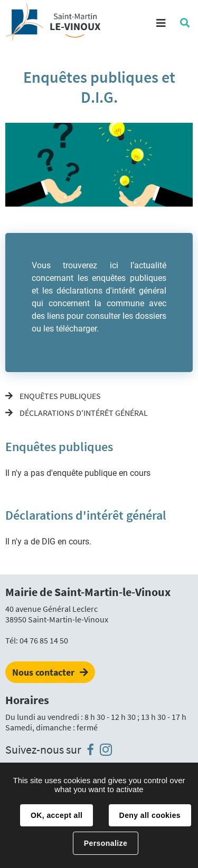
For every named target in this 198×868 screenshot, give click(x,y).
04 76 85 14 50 (44, 640)
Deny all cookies (150, 815)
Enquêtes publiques (59, 396)
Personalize (106, 843)
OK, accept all (56, 815)
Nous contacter (43, 672)
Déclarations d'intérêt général (83, 413)
